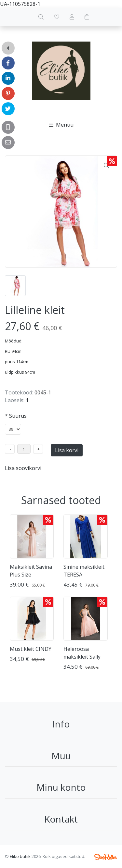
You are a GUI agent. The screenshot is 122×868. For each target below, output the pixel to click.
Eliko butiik (20, 856)
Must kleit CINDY (31, 649)
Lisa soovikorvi (23, 468)
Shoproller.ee (106, 857)
